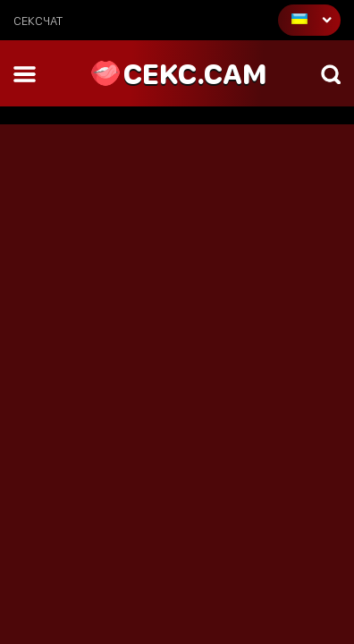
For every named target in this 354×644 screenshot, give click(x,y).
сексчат (38, 21)
